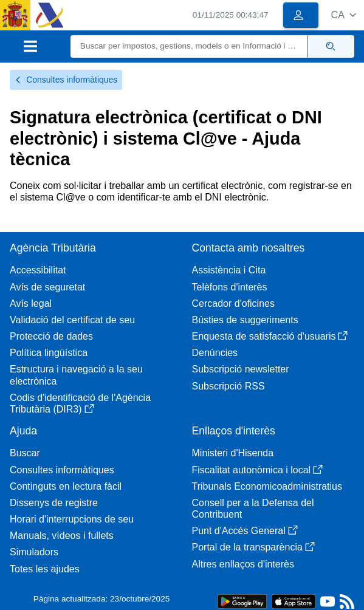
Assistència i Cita (229, 270)
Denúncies (215, 353)
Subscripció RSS (228, 386)
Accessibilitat (38, 270)
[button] (344, 15)
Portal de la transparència (253, 547)
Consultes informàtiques (66, 80)
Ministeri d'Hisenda (233, 453)
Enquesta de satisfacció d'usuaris (270, 336)
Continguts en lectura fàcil (66, 486)
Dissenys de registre (54, 503)
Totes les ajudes (45, 569)
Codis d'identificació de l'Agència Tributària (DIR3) (80, 403)
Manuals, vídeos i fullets (62, 536)
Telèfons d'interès (230, 287)
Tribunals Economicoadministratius (267, 486)
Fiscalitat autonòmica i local (258, 470)
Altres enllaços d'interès (243, 564)
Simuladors (34, 552)
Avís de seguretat (47, 287)
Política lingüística (49, 353)
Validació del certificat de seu (72, 320)
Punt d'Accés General (245, 531)
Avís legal (31, 303)
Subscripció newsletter (241, 369)
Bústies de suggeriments (245, 320)
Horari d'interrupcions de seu (72, 519)
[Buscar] (189, 46)
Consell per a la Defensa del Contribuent (253, 509)
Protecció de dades (51, 336)
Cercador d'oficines (233, 303)
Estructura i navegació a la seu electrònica (76, 375)
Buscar (25, 453)
